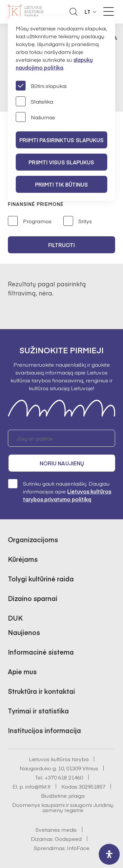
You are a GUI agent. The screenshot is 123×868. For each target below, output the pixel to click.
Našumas (35, 117)
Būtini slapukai (41, 86)
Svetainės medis (56, 829)
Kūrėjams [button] (23, 559)
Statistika (34, 101)
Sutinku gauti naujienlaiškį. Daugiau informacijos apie (60, 491)
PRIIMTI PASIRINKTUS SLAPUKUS (62, 140)
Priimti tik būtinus (62, 184)
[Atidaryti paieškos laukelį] (73, 12)
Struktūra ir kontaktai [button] (41, 691)
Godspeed (68, 839)
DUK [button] (15, 618)
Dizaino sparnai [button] (33, 598)
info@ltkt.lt (38, 786)
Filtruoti (62, 245)
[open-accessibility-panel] (109, 854)
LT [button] (88, 12)
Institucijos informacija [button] (44, 730)
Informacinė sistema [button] (41, 652)
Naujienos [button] (24, 632)
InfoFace (78, 848)
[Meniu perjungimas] (109, 11)
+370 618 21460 (64, 777)
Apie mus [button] (22, 671)
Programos (30, 221)
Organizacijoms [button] (33, 539)
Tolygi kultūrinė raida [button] (41, 579)
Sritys (78, 221)
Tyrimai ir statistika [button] (38, 711)
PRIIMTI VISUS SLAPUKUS (61, 162)
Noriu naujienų (62, 463)
